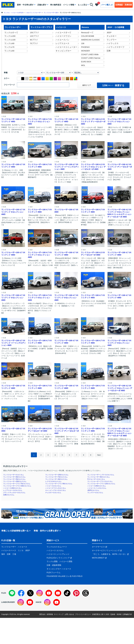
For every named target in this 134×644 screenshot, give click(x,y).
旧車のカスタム (9, 495)
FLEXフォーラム (54, 572)
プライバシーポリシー (83, 614)
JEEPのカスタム (93, 490)
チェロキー (112, 36)
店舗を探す (42, 5)
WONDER (85, 51)
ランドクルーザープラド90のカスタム (59, 484)
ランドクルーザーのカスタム (14, 475)
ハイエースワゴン (63, 36)
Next (99, 455)
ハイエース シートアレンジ (58, 554)
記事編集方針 (127, 614)
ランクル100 (10, 40)
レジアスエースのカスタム (13, 490)
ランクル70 (9, 47)
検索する (113, 85)
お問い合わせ (69, 614)
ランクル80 (9, 43)
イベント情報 (69, 5)
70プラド (34, 43)
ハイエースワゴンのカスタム (56, 488)
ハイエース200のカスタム (97, 486)
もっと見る (82, 5)
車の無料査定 (56, 5)
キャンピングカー (63, 51)
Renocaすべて (87, 33)
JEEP (109, 33)
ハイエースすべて (63, 33)
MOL (83, 65)
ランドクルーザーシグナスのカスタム (101, 475)
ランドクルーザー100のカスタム (57, 475)
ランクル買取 (52, 561)
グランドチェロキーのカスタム (14, 493)
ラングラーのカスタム (95, 493)
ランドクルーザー (9, 547)
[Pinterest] (76, 593)
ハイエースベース (9, 550)
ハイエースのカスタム (53, 486)
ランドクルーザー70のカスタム (56, 477)
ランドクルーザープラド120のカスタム (101, 484)
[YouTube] (49, 593)
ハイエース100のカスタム (12, 488)
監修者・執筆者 (116, 614)
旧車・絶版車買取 (54, 565)
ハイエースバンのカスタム (97, 488)
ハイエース (22, 547)
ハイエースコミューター (66, 47)
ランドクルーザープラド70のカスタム (17, 484)
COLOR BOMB (87, 36)
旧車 (109, 51)
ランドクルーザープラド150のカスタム (17, 486)
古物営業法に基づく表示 (101, 614)
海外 (3, 554)
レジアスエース (62, 43)
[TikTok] (67, 593)
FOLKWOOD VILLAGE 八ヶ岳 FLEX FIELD (65, 576)
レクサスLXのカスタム (53, 481)
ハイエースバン (62, 40)
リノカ (21, 550)
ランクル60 (9, 51)
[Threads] (86, 593)
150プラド (34, 33)
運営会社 (42, 614)
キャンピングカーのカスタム (56, 490)
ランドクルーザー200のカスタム (15, 481)
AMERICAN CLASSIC (90, 40)
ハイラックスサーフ (116, 47)
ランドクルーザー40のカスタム (56, 479)
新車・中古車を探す (25, 5)
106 (83, 43)
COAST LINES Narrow (91, 58)
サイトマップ (59, 614)
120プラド (34, 36)
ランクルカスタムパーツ (57, 547)
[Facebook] (21, 593)
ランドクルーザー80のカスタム (14, 477)
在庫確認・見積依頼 (124, 5)
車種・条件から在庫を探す (46, 531)
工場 (14, 554)
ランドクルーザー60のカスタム (98, 477)
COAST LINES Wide (90, 54)
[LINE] (12, 593)
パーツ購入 (107, 5)
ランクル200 (10, 36)
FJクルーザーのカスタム (96, 479)
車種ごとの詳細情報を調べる (15, 531)
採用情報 (50, 614)
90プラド (34, 40)
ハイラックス (113, 43)
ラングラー (112, 40)
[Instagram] (40, 593)
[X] (30, 593)
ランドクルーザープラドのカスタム (100, 481)
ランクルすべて (11, 33)
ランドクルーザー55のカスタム (14, 479)
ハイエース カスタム (55, 550)
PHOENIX (85, 47)
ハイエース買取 (66, 561)
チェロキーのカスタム (53, 493)
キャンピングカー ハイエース (59, 569)
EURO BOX (86, 62)
